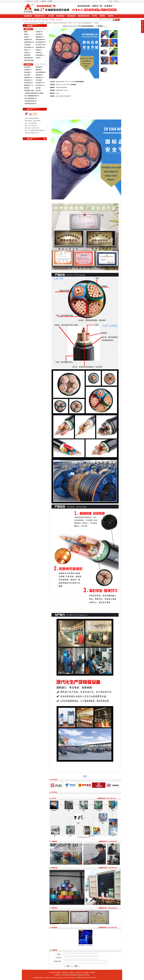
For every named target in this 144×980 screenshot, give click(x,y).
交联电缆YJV (28, 70)
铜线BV (58, 973)
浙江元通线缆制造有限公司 (32, 96)
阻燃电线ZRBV (28, 40)
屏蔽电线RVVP (40, 37)
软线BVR (27, 37)
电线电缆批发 (60, 16)
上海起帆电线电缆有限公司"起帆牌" (34, 93)
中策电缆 (55, 23)
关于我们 (94, 16)
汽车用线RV (27, 45)
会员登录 (43, 1)
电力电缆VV (27, 67)
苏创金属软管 (81, 975)
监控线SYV (39, 50)
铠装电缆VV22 (40, 78)
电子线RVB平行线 (41, 45)
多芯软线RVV (39, 34)
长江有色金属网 (65, 975)
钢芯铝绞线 (27, 55)
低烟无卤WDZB (63, 23)
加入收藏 (110, 1)
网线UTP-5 (27, 50)
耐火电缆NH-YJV (40, 85)
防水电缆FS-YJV (40, 83)
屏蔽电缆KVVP (28, 78)
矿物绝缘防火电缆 (29, 91)
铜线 (31, 20)
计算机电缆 (39, 80)
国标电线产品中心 (40, 16)
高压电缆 (38, 88)
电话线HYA (27, 53)
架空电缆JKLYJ (28, 80)
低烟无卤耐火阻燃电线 (29, 58)
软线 (39, 20)
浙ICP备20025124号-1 (39, 978)
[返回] (85, 776)
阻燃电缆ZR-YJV (29, 85)
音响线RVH (39, 53)
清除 (45, 139)
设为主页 (116, 1)
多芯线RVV (78, 973)
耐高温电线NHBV (40, 40)
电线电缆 (42, 23)
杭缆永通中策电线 (29, 60)
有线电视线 (52, 20)
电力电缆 (51, 16)
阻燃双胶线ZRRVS (29, 42)
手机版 (28, 1)
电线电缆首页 (28, 16)
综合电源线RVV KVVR (41, 55)
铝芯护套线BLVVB (29, 47)
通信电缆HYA (39, 75)
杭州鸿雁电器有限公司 (30, 101)
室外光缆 (38, 91)
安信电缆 (87, 975)
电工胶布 (38, 58)
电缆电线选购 (71, 16)
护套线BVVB (39, 32)
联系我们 (102, 16)
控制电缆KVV (39, 67)
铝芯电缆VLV (28, 72)
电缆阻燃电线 (73, 975)
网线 (47, 20)
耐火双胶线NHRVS (41, 42)
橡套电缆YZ (39, 70)
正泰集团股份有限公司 (30, 104)
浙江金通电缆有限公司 (30, 98)
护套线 (35, 20)
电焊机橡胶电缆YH (41, 72)
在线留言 (110, 16)
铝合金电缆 (59, 20)
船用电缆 (27, 88)
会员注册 (50, 1)
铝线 (43, 20)
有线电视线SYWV (40, 47)
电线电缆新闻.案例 (83, 16)
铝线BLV (27, 34)
